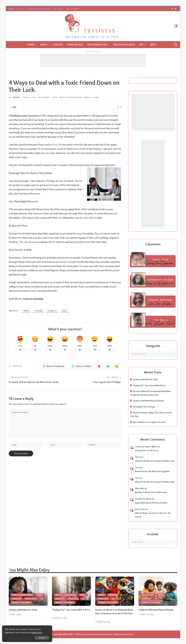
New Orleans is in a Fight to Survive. (149, 422)
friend (55, 145)
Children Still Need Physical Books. (149, 401)
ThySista (16, 97)
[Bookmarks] (176, 26)
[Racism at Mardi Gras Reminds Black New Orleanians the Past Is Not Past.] (115, 591)
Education (148, 595)
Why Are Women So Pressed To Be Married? (155, 461)
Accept (36, 638)
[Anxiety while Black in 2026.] (28, 591)
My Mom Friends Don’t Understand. (151, 492)
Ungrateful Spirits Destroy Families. (151, 503)
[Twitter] (176, 9)
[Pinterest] (99, 366)
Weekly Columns (92, 97)
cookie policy (37, 632)
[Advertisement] (93, 60)
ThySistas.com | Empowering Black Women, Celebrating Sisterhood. (104, 634)
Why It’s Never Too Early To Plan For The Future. (153, 515)
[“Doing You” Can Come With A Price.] (71, 591)
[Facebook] (172, 9)
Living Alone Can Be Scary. (147, 450)
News (55, 97)
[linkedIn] (108, 366)
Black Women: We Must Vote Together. (153, 471)
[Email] (117, 366)
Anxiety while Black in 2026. (146, 379)
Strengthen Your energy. (144, 407)
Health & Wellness (22, 595)
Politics (73, 599)
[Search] (176, 45)
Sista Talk (31, 599)
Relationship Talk (75, 97)
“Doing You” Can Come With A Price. (150, 385)
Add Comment (44, 97)
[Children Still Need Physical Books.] (158, 591)
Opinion (62, 97)
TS (42, 599)
